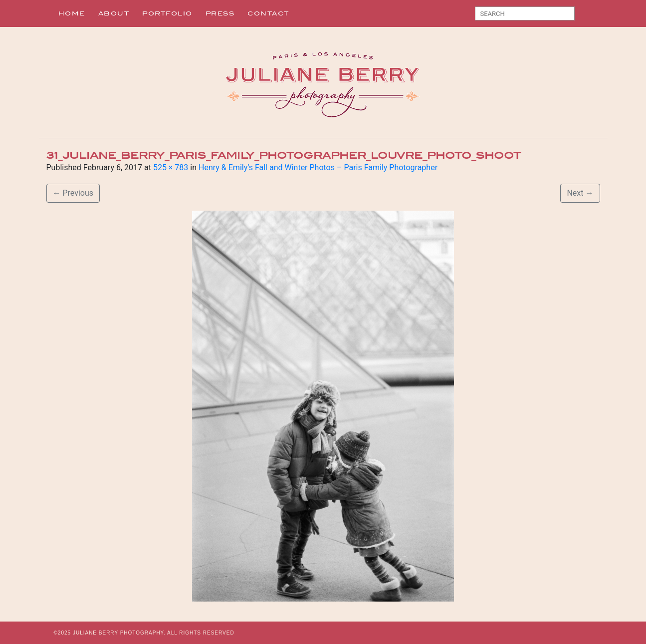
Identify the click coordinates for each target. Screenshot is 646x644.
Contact (268, 13)
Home (72, 13)
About (114, 13)
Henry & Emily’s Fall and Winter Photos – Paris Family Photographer (318, 167)
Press (220, 13)
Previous (73, 193)
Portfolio (167, 13)
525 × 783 (171, 167)
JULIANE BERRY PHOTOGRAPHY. (119, 633)
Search (586, 15)
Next (580, 193)
